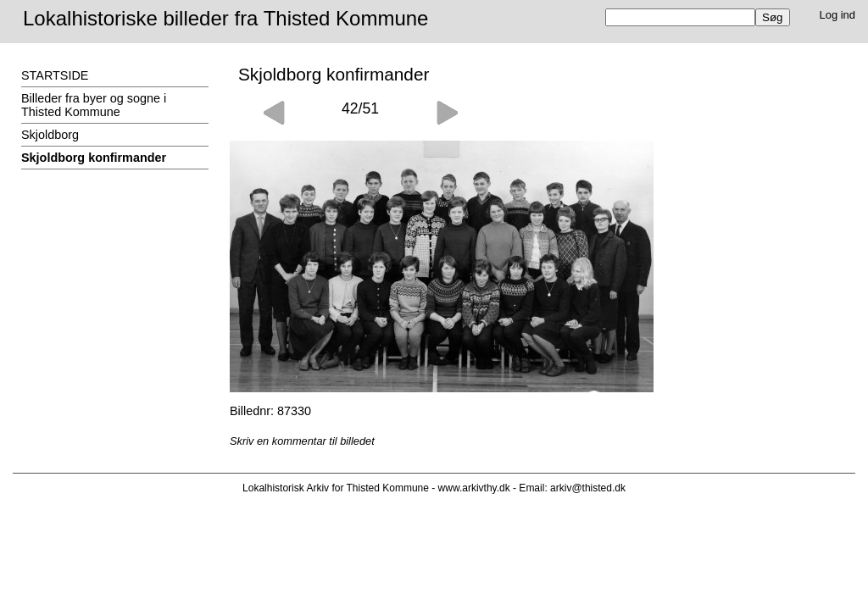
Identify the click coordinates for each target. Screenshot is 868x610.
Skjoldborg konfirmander (94, 158)
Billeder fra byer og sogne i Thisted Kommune (94, 105)
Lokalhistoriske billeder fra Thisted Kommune (225, 18)
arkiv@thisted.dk (588, 488)
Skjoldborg (50, 135)
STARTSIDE (55, 75)
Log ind (838, 15)
